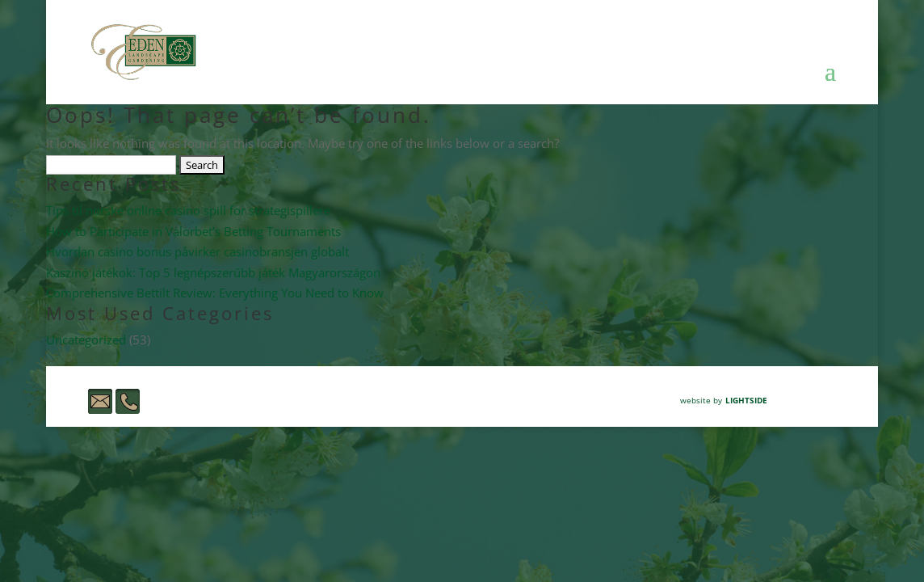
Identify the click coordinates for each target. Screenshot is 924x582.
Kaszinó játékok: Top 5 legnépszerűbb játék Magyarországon (213, 272)
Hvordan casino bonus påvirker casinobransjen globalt (197, 251)
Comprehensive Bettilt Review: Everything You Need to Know (215, 293)
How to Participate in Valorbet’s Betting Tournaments (193, 231)
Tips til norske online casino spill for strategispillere (188, 210)
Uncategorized (86, 339)
